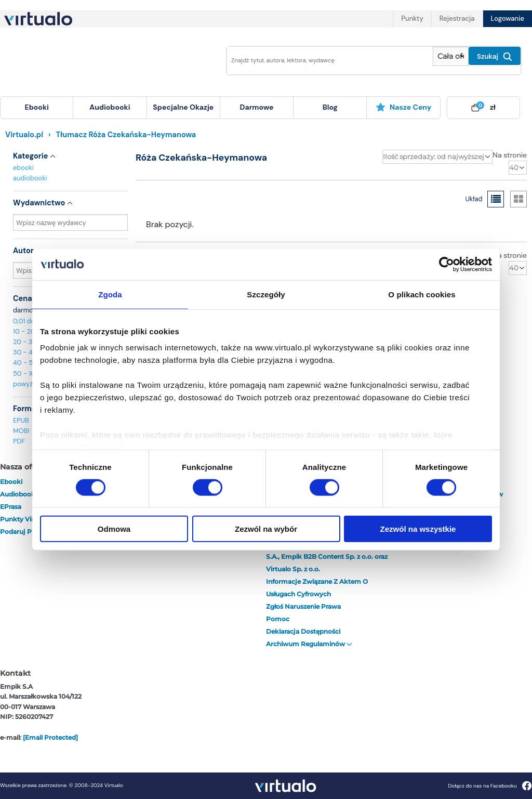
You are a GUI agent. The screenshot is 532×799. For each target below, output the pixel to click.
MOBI (21, 431)
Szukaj (495, 57)
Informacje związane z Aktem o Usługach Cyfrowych (317, 588)
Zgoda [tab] (110, 294)
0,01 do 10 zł (31, 321)
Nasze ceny (403, 107)
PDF (19, 441)
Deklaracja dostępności (303, 631)
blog (330, 107)
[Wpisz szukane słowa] (327, 61)
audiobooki (30, 178)
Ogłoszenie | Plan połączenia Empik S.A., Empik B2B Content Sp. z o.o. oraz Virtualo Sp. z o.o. (327, 556)
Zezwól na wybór (266, 529)
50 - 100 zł (30, 374)
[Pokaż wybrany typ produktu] (451, 56)
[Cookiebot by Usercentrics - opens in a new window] (447, 264)
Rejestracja (457, 18)
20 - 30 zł (28, 342)
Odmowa (114, 529)
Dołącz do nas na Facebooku (490, 786)
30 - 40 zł (28, 352)
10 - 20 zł (27, 331)
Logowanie (508, 18)
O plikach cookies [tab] (422, 294)
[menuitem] (37, 108)
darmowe (257, 107)
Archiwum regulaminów (309, 644)
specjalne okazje (183, 107)
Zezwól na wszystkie (418, 529)
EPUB (21, 420)
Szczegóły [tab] (266, 294)
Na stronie (510, 155)
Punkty (412, 18)
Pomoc (278, 619)
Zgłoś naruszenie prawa (303, 606)
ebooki (23, 168)
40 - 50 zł (28, 363)
